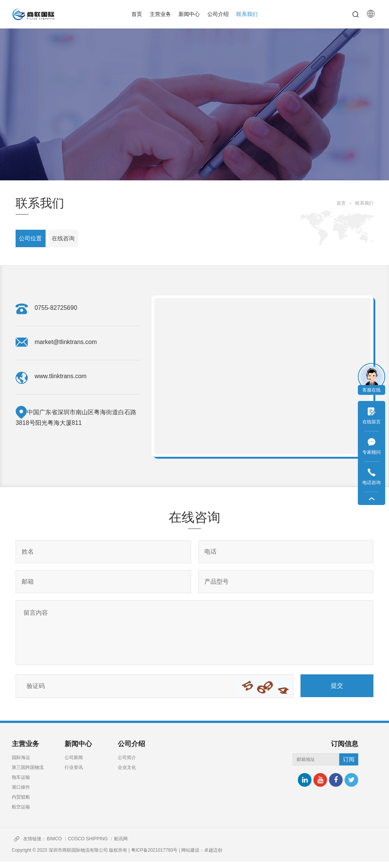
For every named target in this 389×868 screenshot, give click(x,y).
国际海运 (21, 764)
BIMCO (57, 845)
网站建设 (190, 857)
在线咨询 (72, 241)
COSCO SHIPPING (92, 845)
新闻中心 (189, 14)
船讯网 (127, 845)
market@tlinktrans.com (66, 348)
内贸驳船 (21, 803)
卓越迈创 (213, 857)
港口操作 (21, 794)
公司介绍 (218, 14)
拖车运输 (21, 784)
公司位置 (33, 241)
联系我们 (247, 14)
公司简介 (127, 764)
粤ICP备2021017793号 (154, 857)
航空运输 (21, 813)
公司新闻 (74, 764)
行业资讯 (74, 774)
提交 (337, 692)
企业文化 (127, 774)
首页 (137, 14)
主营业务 (160, 14)
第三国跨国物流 (28, 774)
